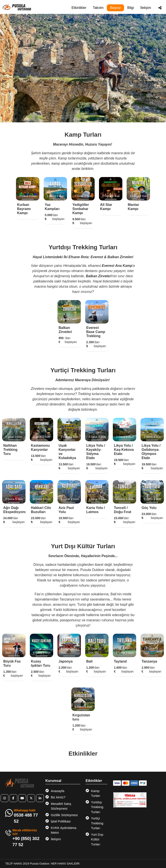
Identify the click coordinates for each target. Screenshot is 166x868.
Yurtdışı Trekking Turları (94, 807)
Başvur (115, 8)
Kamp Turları (93, 793)
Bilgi (131, 8)
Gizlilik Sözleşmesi (61, 815)
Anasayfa (55, 791)
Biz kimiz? (55, 797)
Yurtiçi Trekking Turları (94, 823)
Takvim (98, 8)
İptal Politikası (58, 821)
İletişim (146, 8)
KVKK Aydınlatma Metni (61, 830)
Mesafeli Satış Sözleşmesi (58, 806)
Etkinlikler (79, 8)
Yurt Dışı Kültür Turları (95, 839)
